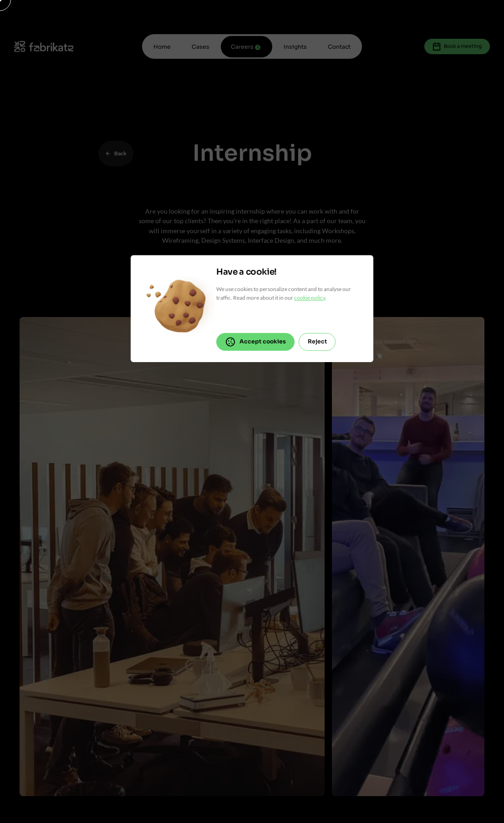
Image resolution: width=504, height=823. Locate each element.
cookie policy (310, 298)
